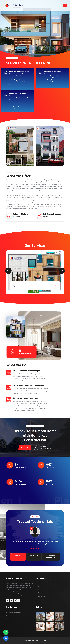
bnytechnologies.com (39, 641)
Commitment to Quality (18, 93)
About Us (41, 587)
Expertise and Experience (19, 71)
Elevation (11, 619)
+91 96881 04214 (46, 449)
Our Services (42, 590)
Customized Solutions (53, 71)
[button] (8, 271)
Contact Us (25, 448)
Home (40, 584)
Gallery (40, 593)
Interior (10, 622)
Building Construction (15, 613)
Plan (9, 616)
